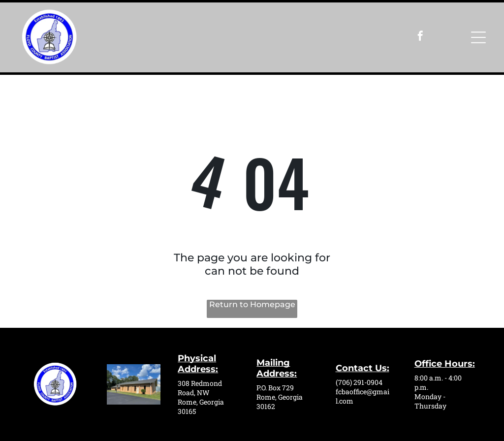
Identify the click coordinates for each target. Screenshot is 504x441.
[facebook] (420, 37)
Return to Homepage (252, 304)
